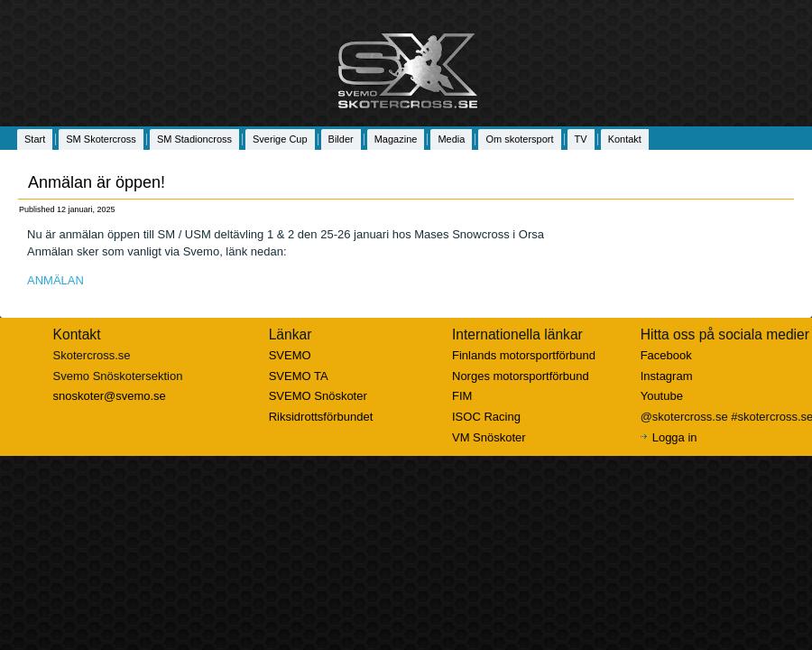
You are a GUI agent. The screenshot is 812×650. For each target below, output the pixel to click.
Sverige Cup (280, 139)
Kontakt (625, 139)
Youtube (662, 396)
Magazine (396, 139)
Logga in (675, 437)
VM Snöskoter (489, 437)
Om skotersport (519, 139)
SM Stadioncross (194, 139)
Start (35, 139)
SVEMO (290, 355)
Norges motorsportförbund (521, 376)
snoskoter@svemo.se (110, 396)
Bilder (341, 139)
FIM (462, 396)
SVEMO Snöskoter (318, 396)
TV (581, 139)
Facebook (666, 355)
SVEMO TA (299, 376)
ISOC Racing (486, 417)
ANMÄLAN (55, 280)
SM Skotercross (101, 139)
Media (451, 139)
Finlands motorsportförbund (524, 355)
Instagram (667, 376)
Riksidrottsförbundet (321, 417)
